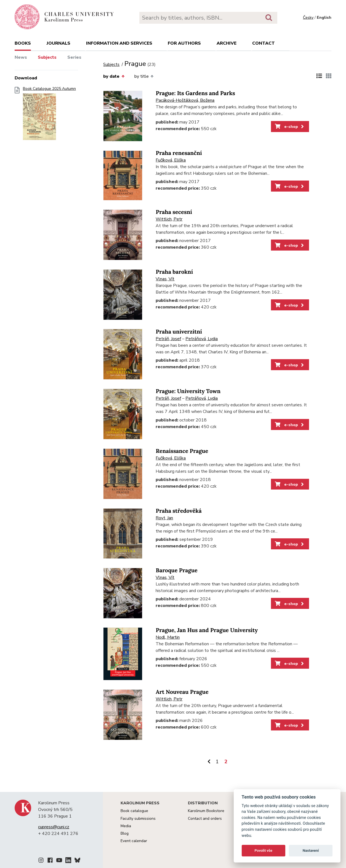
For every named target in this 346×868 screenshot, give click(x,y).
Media (126, 826)
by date (114, 76)
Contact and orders (205, 819)
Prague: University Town (188, 391)
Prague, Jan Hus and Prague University (207, 630)
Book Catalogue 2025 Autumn (49, 115)
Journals (58, 43)
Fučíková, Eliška (171, 160)
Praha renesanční (179, 153)
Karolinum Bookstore (206, 811)
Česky (308, 18)
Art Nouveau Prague (182, 692)
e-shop (290, 127)
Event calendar (134, 841)
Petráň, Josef (168, 339)
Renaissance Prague (182, 451)
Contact (264, 43)
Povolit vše (264, 850)
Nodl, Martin (168, 637)
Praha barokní (174, 272)
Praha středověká (179, 511)
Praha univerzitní (179, 332)
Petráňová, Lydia (202, 339)
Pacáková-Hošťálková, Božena (185, 100)
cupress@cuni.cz (54, 827)
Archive (227, 43)
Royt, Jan (164, 518)
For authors (184, 43)
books (23, 43)
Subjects (47, 57)
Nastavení (311, 850)
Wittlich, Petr (169, 219)
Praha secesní (174, 212)
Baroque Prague (176, 570)
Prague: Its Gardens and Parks (195, 93)
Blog (125, 833)
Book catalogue (134, 811)
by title (144, 76)
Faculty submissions (138, 819)
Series (74, 57)
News (21, 57)
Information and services (119, 43)
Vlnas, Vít (165, 279)
